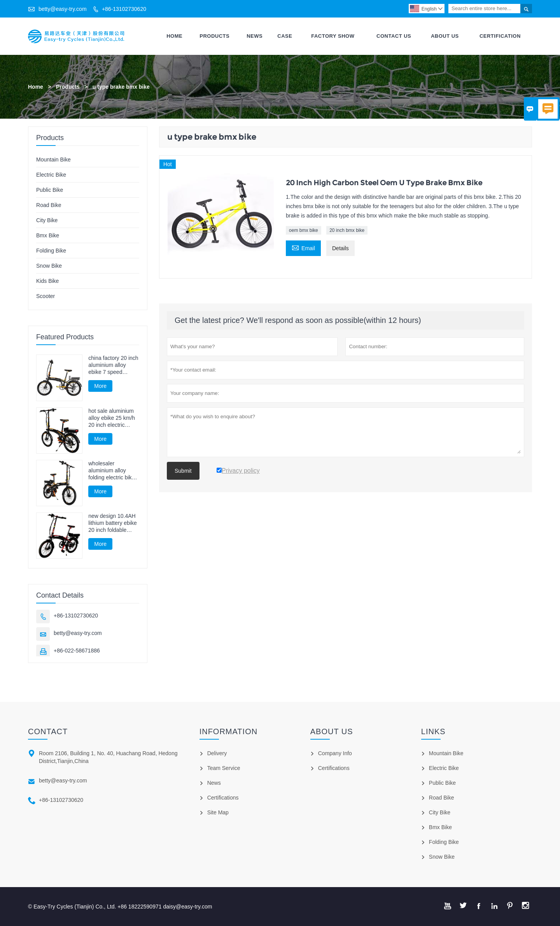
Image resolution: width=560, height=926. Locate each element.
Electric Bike (51, 175)
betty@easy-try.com (63, 9)
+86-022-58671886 (77, 651)
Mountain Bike (53, 160)
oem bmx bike (304, 230)
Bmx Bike (48, 235)
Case (285, 36)
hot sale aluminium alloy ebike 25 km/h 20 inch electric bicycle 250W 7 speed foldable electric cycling (112, 418)
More (100, 386)
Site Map (218, 812)
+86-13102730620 (124, 9)
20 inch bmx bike (347, 230)
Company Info (335, 753)
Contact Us (394, 36)
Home (174, 36)
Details (340, 248)
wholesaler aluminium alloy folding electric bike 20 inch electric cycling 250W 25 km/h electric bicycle (113, 471)
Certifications (223, 798)
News (255, 36)
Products (214, 36)
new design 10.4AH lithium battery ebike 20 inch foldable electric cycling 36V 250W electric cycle (113, 523)
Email (303, 247)
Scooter (45, 296)
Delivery (217, 753)
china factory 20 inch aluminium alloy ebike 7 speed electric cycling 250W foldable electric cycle (113, 365)
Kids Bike (47, 281)
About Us (445, 36)
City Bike (47, 220)
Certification (500, 36)
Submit (183, 471)
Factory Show (333, 36)
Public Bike (50, 190)
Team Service (224, 768)
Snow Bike (49, 266)
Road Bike (49, 205)
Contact (48, 731)
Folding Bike (51, 251)
